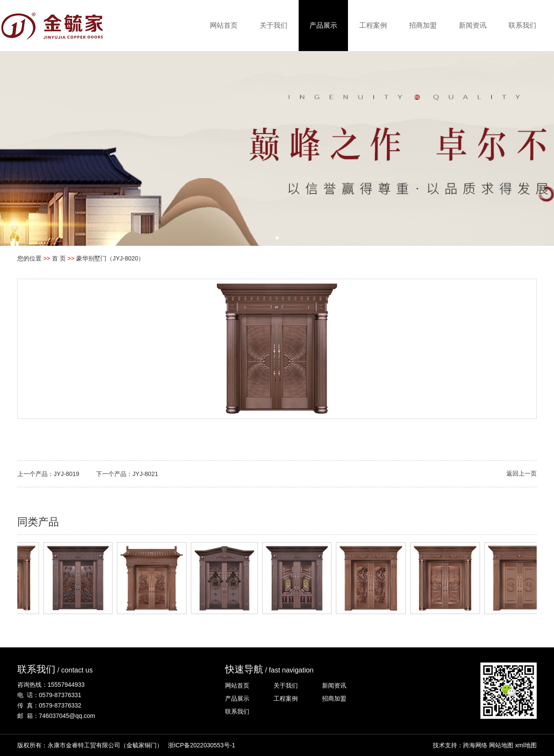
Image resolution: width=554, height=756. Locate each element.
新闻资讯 (473, 25)
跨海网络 (475, 745)
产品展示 (323, 25)
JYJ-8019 (66, 474)
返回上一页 (522, 473)
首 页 (59, 258)
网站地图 (501, 745)
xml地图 (526, 745)
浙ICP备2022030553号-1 (202, 745)
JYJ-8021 (145, 474)
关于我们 (274, 25)
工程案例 (373, 25)
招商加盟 (423, 25)
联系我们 (522, 25)
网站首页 (224, 25)
